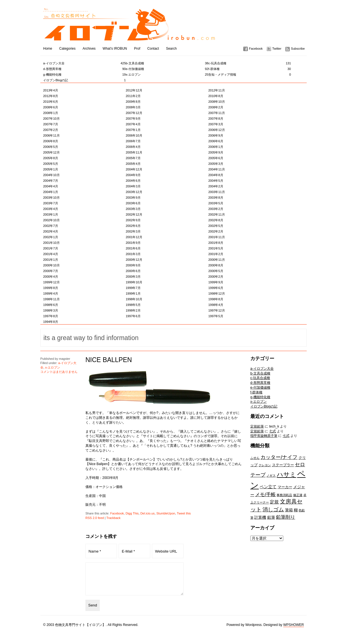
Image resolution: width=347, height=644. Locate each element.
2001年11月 (217, 237)
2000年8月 (216, 265)
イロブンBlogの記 (84, 80)
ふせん (255, 458)
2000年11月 (217, 260)
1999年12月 (51, 282)
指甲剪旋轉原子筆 (264, 436)
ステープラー (283, 465)
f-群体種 (250, 69)
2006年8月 (51, 141)
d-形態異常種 (84, 69)
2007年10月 (51, 119)
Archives (89, 49)
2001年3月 (133, 254)
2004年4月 (51, 186)
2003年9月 (133, 198)
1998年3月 (51, 310)
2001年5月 (216, 248)
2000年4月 (51, 277)
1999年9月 (216, 282)
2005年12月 (51, 152)
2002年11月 (217, 214)
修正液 (298, 495)
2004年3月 (133, 186)
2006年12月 (217, 130)
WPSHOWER (294, 631)
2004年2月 (216, 186)
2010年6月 (51, 102)
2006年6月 (216, 141)
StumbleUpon (166, 513)
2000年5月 (216, 271)
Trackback (113, 518)
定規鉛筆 (257, 426)
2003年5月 (216, 203)
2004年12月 (134, 169)
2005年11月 (134, 152)
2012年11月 (217, 90)
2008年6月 (51, 107)
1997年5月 (216, 316)
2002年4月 (51, 231)
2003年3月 (133, 209)
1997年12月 (217, 310)
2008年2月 (216, 107)
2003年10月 (51, 198)
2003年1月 (51, 214)
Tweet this (184, 513)
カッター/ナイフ (279, 457)
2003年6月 (133, 203)
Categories (67, 49)
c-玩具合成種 (250, 63)
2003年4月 (51, 209)
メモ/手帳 (265, 494)
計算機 (260, 517)
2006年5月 (51, 147)
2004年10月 (51, 175)
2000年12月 (134, 260)
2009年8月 (133, 102)
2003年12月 (134, 192)
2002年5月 (216, 226)
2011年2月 (133, 96)
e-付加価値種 (167, 69)
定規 (274, 502)
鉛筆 (271, 517)
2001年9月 (133, 243)
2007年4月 (133, 124)
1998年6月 (51, 305)
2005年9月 (216, 152)
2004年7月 (51, 181)
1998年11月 (51, 299)
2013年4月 (51, 90)
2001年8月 (216, 243)
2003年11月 (217, 192)
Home (48, 49)
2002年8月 (216, 220)
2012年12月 (134, 90)
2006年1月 (216, 147)
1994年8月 (51, 322)
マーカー (285, 487)
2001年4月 (51, 254)
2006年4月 (133, 147)
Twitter (277, 49)
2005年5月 (51, 164)
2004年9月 (133, 175)
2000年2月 (216, 277)
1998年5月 (133, 305)
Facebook (256, 49)
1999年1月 (133, 293)
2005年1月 (51, 169)
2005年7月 (133, 158)
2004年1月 (51, 192)
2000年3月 (133, 277)
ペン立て (268, 487)
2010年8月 (216, 96)
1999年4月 (51, 293)
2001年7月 (51, 248)
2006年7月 (133, 141)
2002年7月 (51, 226)
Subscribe (298, 49)
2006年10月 (134, 135)
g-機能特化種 (84, 75)
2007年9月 (133, 119)
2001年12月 (134, 237)
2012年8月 (51, 96)
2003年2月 (216, 209)
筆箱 (289, 510)
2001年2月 (216, 254)
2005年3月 (216, 164)
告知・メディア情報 (250, 75)
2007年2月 (51, 130)
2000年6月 (133, 271)
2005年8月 (51, 158)
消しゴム (273, 509)
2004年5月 (216, 181)
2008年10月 (217, 102)
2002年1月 (51, 237)
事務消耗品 (284, 495)
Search (171, 49)
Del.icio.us (148, 513)
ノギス (271, 476)
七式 (273, 431)
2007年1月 (133, 130)
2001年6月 (133, 248)
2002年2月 (216, 231)
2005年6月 (216, 158)
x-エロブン (167, 75)
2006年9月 (216, 135)
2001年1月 (51, 260)
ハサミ (287, 475)
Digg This (132, 513)
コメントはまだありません (59, 372)
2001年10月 (51, 243)
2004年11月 (217, 169)
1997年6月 (133, 316)
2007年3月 (216, 124)
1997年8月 (51, 316)
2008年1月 (51, 113)
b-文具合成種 (167, 63)
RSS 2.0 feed (95, 518)
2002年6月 (133, 226)
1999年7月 (133, 288)
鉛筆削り (286, 517)
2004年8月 (216, 175)
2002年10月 (51, 220)
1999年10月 (134, 282)
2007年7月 (51, 124)
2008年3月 (133, 107)
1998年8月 (216, 299)
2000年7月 (51, 271)
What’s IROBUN (115, 49)
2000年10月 (51, 265)
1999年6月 (216, 288)
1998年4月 (216, 305)
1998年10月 (134, 299)
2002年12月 (134, 214)
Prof (137, 49)
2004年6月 (133, 181)
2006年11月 (51, 135)
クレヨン (265, 465)
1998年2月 (133, 310)
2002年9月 (133, 220)
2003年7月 (51, 203)
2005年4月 (133, 164)
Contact (153, 49)
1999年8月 (51, 288)
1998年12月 (217, 293)
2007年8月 (216, 119)
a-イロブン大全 (84, 63)
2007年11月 (217, 113)
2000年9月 (133, 265)
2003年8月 (216, 198)
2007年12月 (134, 113)
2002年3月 (133, 231)
